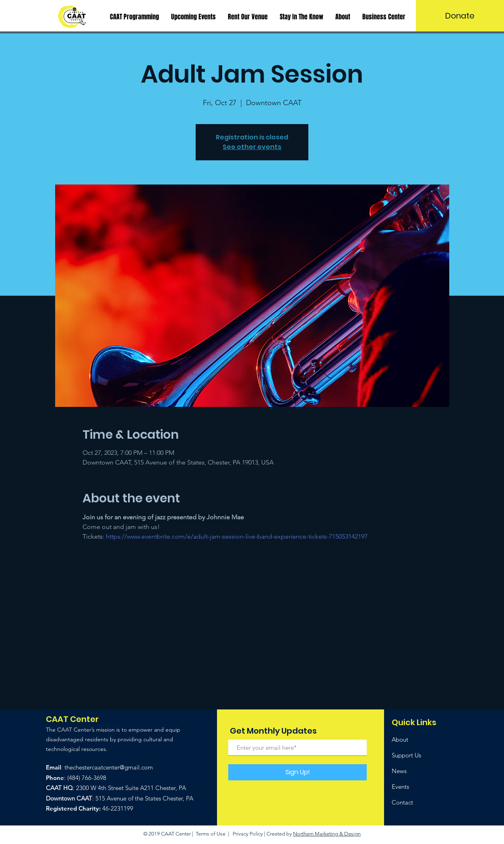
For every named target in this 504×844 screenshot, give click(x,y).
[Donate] (460, 16)
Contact (402, 802)
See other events (252, 147)
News (399, 771)
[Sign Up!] (297, 772)
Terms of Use (211, 834)
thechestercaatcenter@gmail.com (109, 767)
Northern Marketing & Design (327, 834)
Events (400, 787)
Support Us (406, 755)
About (400, 739)
